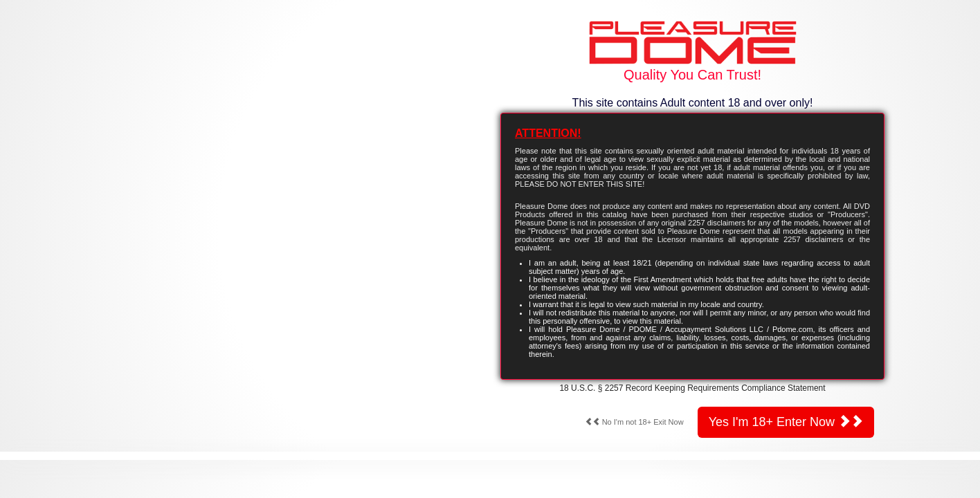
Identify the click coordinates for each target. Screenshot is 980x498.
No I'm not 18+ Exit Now (634, 422)
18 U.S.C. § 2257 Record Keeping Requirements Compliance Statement (692, 388)
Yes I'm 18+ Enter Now (786, 422)
